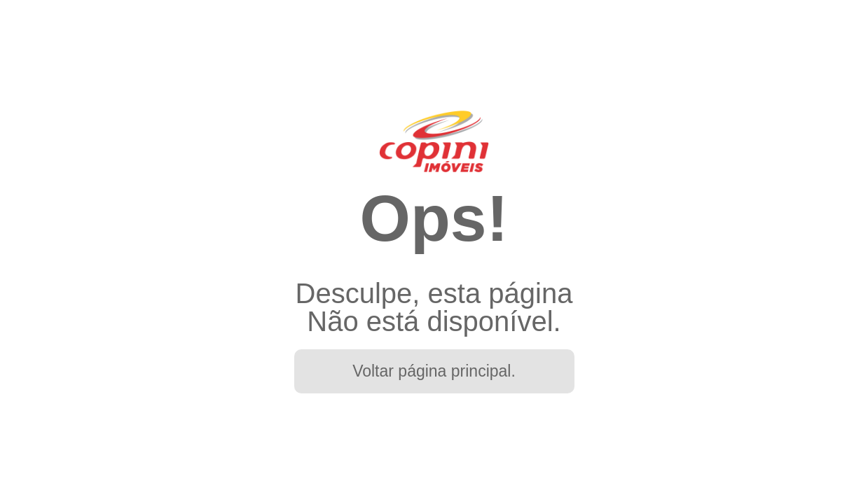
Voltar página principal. (434, 371)
